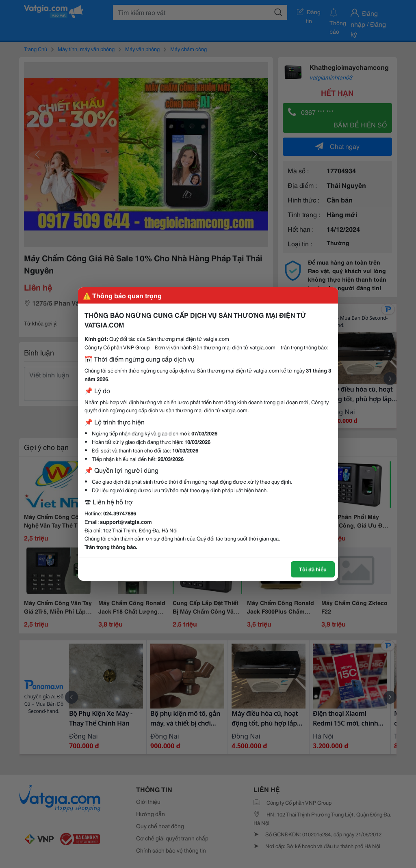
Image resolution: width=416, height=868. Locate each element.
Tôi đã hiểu (313, 569)
